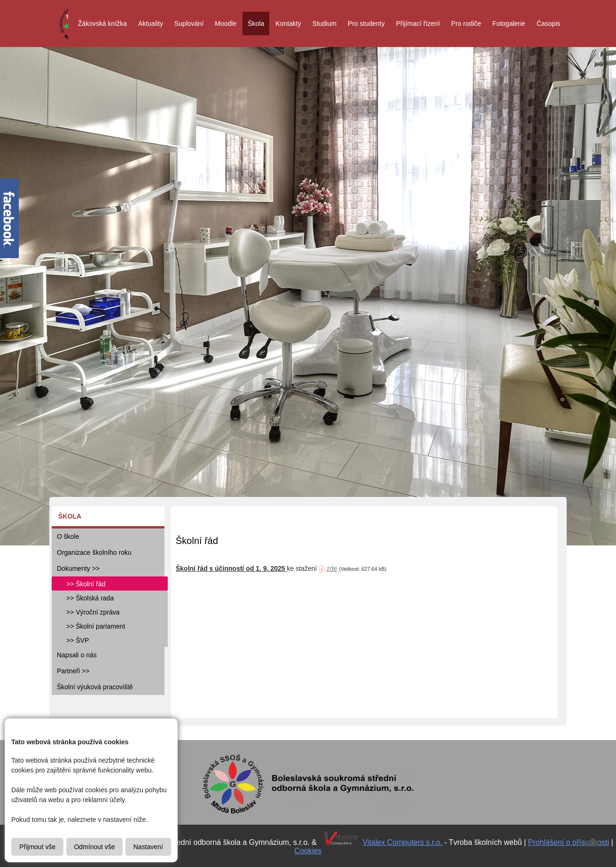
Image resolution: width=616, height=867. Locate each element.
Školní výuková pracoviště (95, 687)
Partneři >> (73, 671)
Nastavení (148, 847)
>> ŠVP (78, 640)
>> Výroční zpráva (93, 612)
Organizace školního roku (94, 552)
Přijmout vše (37, 847)
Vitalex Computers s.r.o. (403, 842)
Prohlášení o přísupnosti (569, 842)
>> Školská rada (90, 598)
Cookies (308, 851)
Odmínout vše (94, 847)
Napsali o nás (77, 655)
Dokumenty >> (78, 568)
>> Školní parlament (96, 626)
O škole (68, 536)
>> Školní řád (86, 584)
